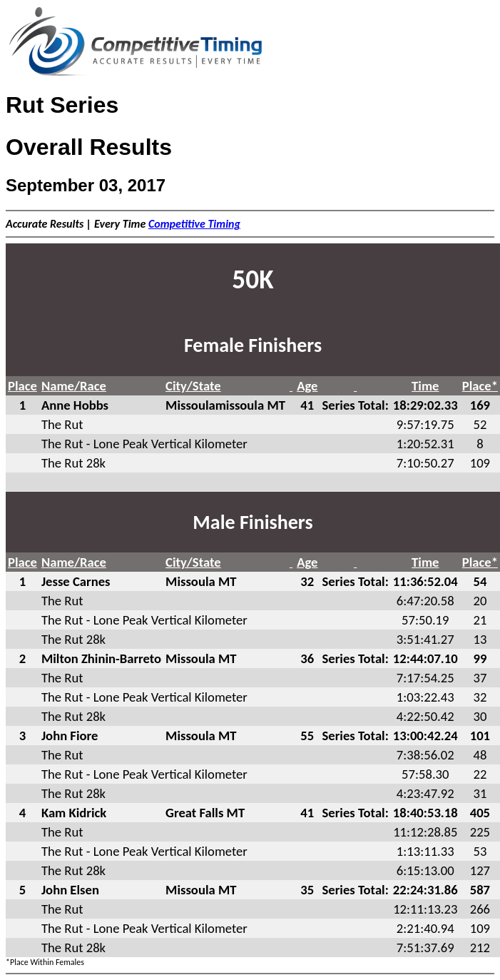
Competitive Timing (194, 224)
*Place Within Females (45, 962)
